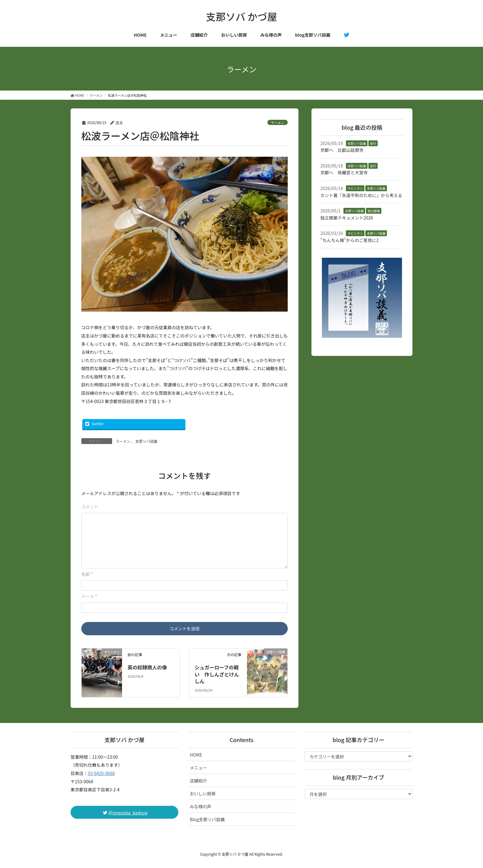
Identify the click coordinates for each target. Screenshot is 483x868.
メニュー (198, 768)
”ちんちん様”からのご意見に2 (349, 240)
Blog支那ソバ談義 (207, 819)
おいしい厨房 (203, 793)
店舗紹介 (198, 781)
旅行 (373, 143)
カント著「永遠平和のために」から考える (361, 195)
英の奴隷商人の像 (147, 667)
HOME (196, 755)
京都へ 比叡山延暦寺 (342, 150)
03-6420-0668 (101, 773)
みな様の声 (201, 806)
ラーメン (278, 123)
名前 (87, 574)
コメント (90, 507)
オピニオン (355, 188)
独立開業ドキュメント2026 (347, 218)
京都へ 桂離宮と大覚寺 (344, 172)
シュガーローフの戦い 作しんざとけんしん (217, 674)
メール (89, 596)
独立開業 (374, 211)
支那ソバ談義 (146, 441)
